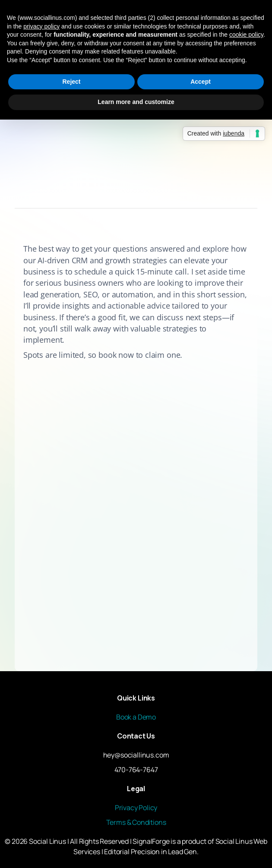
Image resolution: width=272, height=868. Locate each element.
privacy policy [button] (41, 26)
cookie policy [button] (246, 35)
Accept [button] (201, 82)
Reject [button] (71, 82)
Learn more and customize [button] (136, 102)
